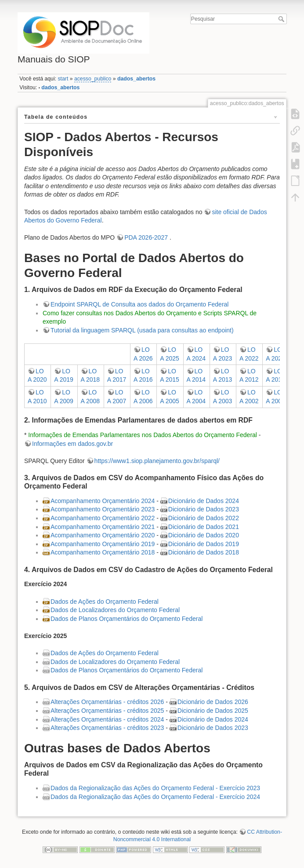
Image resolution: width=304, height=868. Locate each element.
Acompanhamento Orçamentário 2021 (103, 527)
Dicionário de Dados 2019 (204, 544)
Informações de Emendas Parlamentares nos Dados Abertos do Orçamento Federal (143, 435)
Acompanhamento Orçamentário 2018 (103, 552)
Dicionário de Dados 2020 (204, 535)
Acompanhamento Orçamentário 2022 (103, 518)
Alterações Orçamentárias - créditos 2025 (107, 711)
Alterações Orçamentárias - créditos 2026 (107, 702)
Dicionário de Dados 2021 (204, 527)
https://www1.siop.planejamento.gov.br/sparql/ (157, 461)
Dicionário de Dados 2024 (204, 501)
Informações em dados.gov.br (72, 444)
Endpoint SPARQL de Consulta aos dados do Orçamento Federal (139, 304)
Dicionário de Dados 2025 (213, 711)
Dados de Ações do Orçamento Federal (105, 602)
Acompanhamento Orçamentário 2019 (103, 544)
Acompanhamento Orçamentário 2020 (103, 535)
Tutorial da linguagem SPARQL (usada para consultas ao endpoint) (142, 330)
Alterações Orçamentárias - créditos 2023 (107, 728)
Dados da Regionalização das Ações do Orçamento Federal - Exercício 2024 (155, 797)
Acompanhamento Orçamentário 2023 (103, 509)
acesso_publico (93, 79)
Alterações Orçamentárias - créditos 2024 (107, 719)
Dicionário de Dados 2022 (204, 518)
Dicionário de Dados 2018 (204, 552)
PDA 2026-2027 (147, 237)
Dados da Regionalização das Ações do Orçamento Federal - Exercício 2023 (155, 788)
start (63, 79)
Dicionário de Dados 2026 (213, 702)
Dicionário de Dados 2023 (204, 509)
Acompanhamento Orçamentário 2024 (103, 501)
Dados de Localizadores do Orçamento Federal (115, 610)
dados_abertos (136, 79)
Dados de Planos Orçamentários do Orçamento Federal (127, 619)
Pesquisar (282, 19)
